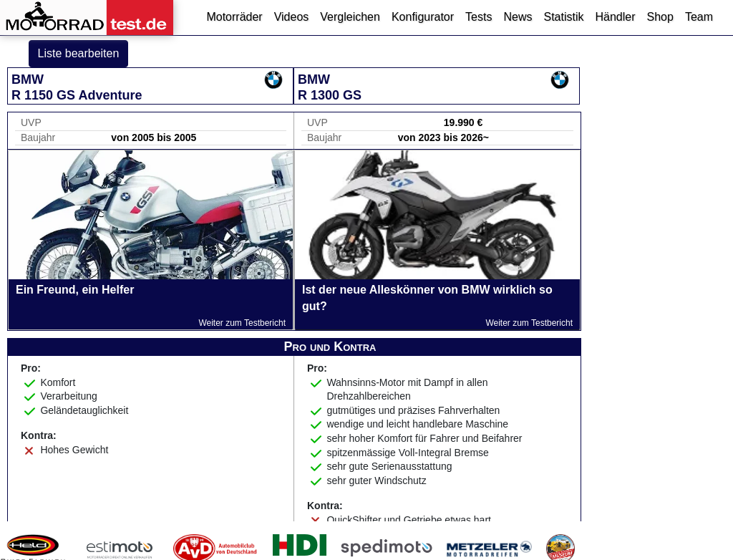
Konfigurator (423, 17)
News (518, 17)
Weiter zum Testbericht (242, 323)
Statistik (563, 17)
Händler (615, 17)
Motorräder (234, 17)
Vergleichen (350, 17)
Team (699, 17)
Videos (292, 17)
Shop (660, 17)
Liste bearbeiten (79, 53)
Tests (479, 17)
